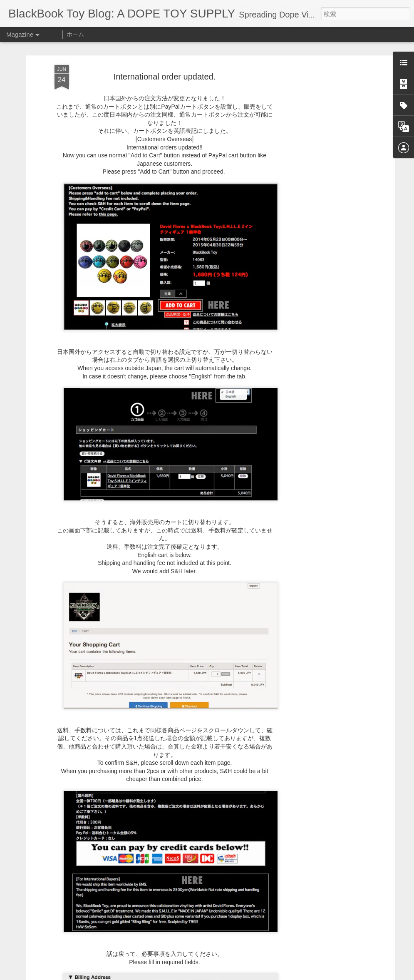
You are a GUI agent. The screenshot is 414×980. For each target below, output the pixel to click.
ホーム (75, 34)
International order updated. (165, 77)
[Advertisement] (321, 196)
